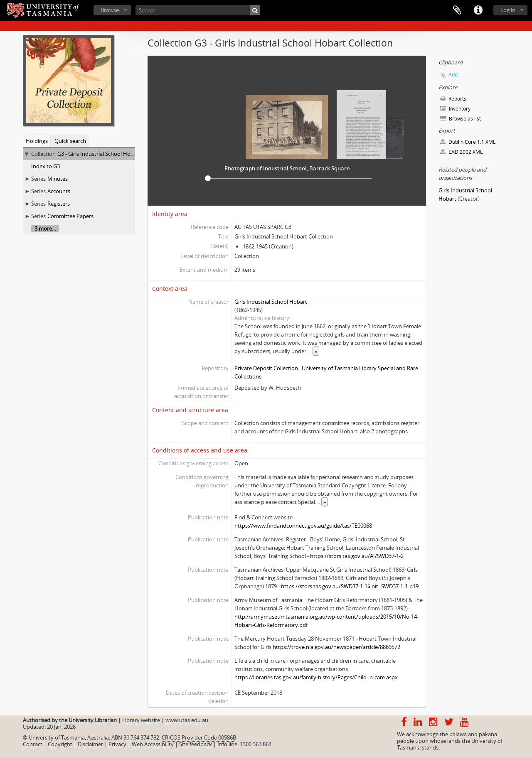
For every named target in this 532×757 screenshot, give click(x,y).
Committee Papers (70, 216)
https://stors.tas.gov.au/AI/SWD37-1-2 (357, 556)
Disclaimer (90, 744)
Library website (141, 720)
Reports (453, 99)
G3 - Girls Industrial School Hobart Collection (112, 154)
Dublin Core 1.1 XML (468, 142)
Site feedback (196, 744)
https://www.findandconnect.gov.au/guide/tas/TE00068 (303, 526)
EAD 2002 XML (461, 152)
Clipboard (457, 10)
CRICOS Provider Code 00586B (199, 737)
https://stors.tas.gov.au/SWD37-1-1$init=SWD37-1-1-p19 (350, 586)
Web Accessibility (153, 744)
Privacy (117, 744)
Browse (110, 10)
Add (453, 75)
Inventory (455, 109)
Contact (33, 744)
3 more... (45, 229)
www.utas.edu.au (187, 720)
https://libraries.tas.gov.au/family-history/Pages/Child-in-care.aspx (316, 677)
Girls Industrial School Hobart (271, 302)
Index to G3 (46, 166)
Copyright (60, 744)
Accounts (59, 191)
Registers (59, 204)
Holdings (37, 141)
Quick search (70, 141)
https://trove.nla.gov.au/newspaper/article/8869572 (336, 647)
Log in (508, 10)
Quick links (478, 10)
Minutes (58, 179)
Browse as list (461, 119)
